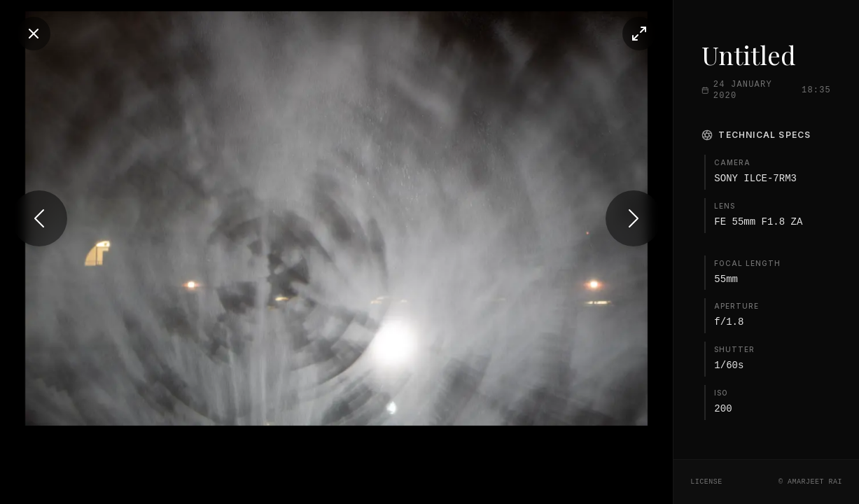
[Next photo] (605, 252)
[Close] (34, 34)
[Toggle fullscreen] (610, 34)
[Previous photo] (39, 252)
